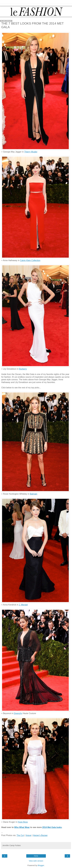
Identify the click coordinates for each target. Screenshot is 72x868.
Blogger (41, 865)
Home (36, 856)
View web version (36, 861)
